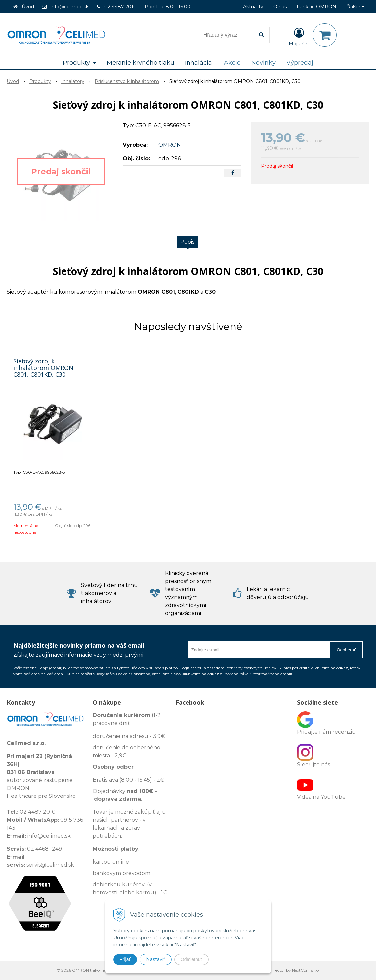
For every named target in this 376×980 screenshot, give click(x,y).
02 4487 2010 (121, 7)
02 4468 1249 (44, 849)
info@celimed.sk (70, 7)
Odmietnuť (191, 959)
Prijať (125, 959)
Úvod (28, 7)
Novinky (263, 63)
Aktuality (253, 7)
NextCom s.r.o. (306, 970)
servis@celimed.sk (50, 865)
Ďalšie (355, 7)
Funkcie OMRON (316, 7)
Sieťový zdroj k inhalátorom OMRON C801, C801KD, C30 (43, 368)
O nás (280, 7)
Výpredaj (300, 63)
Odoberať (346, 650)
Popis (187, 242)
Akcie (232, 63)
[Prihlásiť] (299, 36)
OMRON (170, 145)
